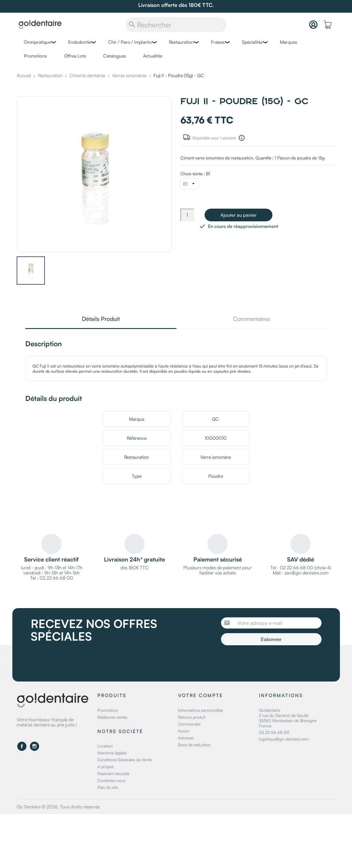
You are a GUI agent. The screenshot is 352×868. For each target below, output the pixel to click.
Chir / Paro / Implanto (130, 42)
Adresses (186, 738)
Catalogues (115, 56)
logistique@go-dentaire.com (284, 739)
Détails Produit (101, 319)
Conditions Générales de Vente (124, 760)
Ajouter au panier (238, 215)
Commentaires (252, 319)
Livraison (105, 746)
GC (216, 419)
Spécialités (252, 42)
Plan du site (108, 787)
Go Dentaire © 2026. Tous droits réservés (58, 807)
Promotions (35, 56)
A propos (105, 767)
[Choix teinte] (190, 184)
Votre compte (201, 695)
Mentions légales (112, 753)
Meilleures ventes (112, 717)
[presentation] (269, 661)
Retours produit (192, 717)
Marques (288, 42)
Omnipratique (37, 42)
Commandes (189, 724)
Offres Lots (75, 56)
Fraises (218, 42)
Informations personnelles (201, 710)
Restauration (181, 42)
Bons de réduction (194, 745)
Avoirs (184, 731)
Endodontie (79, 42)
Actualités (153, 56)
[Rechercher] (176, 25)
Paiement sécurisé (113, 773)
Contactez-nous (111, 780)
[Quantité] (187, 215)
